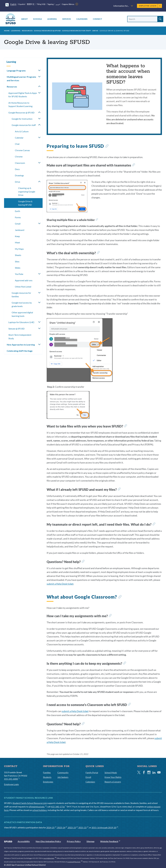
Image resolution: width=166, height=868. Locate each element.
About (24, 19)
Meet (17, 242)
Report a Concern (113, 782)
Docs (17, 169)
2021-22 (83, 827)
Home (7, 31)
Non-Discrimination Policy (48, 841)
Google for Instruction (22, 119)
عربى (58, 4)
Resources (27, 31)
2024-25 (51, 827)
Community (63, 772)
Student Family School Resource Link (30, 803)
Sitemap (90, 841)
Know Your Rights (113, 777)
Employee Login (150, 6)
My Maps (19, 249)
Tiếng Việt (41, 4)
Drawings (19, 175)
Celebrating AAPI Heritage (20, 351)
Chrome (19, 157)
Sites (17, 261)
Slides (18, 268)
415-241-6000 (12, 779)
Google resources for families (21, 295)
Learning (52, 19)
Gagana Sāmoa (68, 4)
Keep (17, 236)
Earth (17, 211)
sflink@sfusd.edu (38, 807)
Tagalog (50, 4)
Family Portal (92, 772)
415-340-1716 (59, 807)
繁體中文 (31, 4)
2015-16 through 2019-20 (105, 827)
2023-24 (62, 827)
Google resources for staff (77, 31)
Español (22, 4)
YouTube (19, 274)
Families (47, 772)
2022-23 (73, 827)
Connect (97, 19)
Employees (48, 782)
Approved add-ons (24, 280)
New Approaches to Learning (21, 345)
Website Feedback (110, 841)
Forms (18, 217)
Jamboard (20, 230)
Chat (17, 144)
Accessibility (24, 841)
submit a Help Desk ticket (60, 584)
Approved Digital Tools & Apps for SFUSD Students (23, 95)
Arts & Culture (22, 131)
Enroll (88, 777)
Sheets (18, 255)
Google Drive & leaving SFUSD (25, 203)
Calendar (19, 138)
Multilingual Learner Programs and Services (21, 79)
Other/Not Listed (23, 287)
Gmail (18, 224)
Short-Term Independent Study (20, 337)
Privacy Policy (74, 841)
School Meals (111, 772)
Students (47, 777)
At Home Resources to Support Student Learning (20, 104)
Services (67, 19)
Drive (95, 31)
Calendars (82, 19)
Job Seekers (63, 777)
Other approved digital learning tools (22, 314)
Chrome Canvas (22, 150)
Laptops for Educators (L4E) (21, 322)
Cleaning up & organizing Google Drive (27, 191)
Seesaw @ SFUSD (16, 329)
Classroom (20, 163)
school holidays (40, 810)
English (13, 4)
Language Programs (16, 71)
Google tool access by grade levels (22, 304)
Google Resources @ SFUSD (47, 31)
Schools (37, 19)
